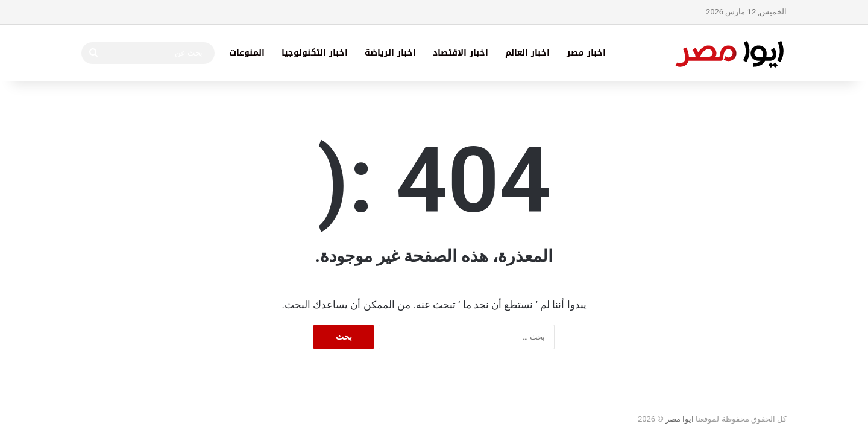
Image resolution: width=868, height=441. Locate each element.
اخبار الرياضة (390, 53)
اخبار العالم (527, 53)
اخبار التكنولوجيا (315, 53)
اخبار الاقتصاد (461, 53)
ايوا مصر (680, 419)
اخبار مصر (586, 53)
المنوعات (247, 53)
